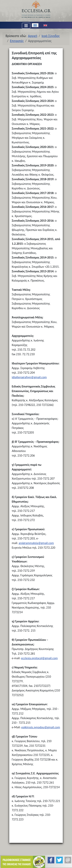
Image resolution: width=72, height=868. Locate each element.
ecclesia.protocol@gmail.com (39, 658)
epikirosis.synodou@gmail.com (41, 727)
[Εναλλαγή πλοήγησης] (26, 26)
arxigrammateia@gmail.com (36, 543)
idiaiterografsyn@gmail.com (29, 377)
